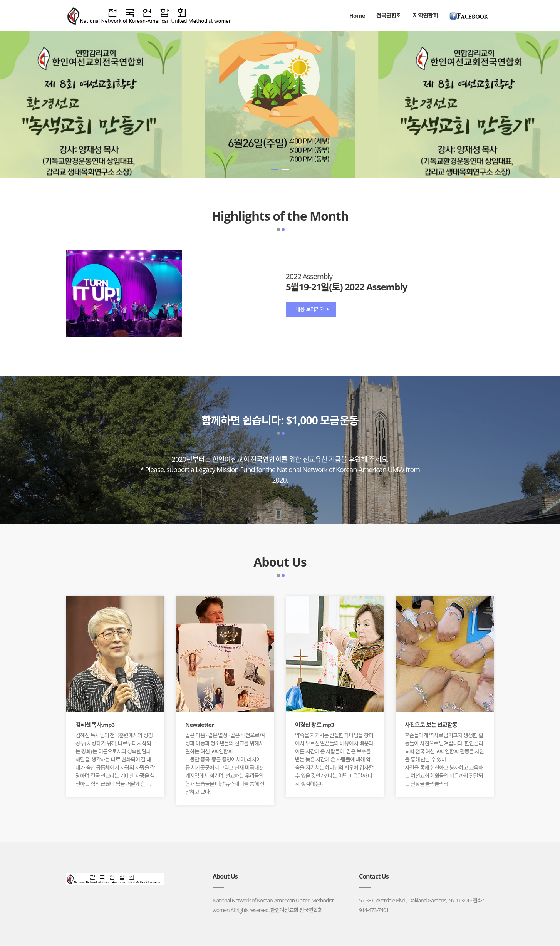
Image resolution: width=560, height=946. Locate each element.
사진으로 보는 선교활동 (431, 725)
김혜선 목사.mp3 (95, 725)
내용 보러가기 (312, 309)
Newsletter (200, 725)
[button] (275, 169)
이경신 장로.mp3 (314, 725)
